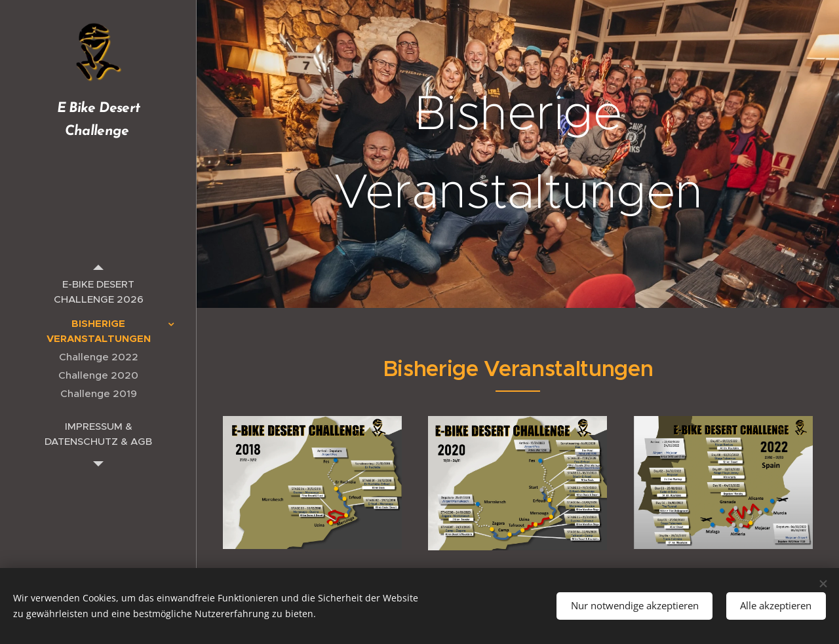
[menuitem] (98, 292)
